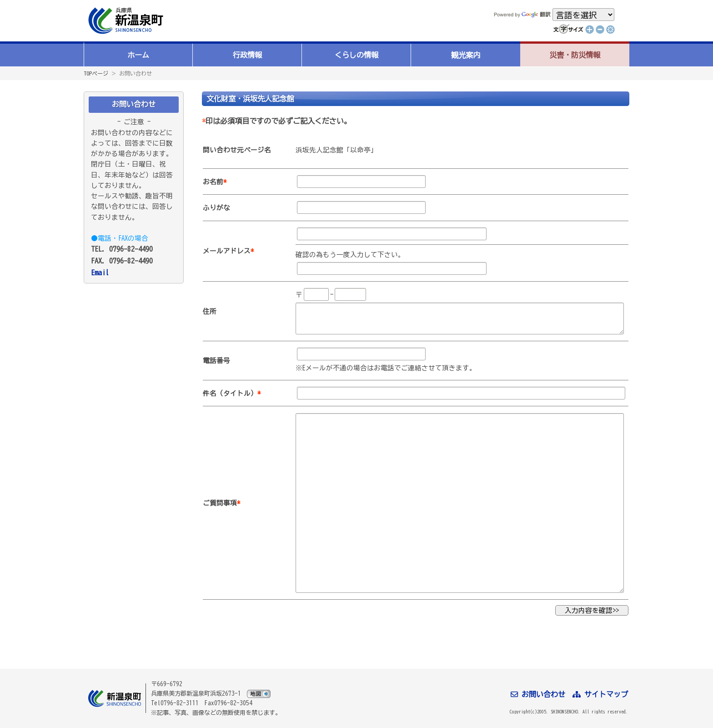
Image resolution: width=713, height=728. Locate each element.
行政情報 (247, 55)
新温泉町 (125, 21)
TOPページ (96, 73)
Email (100, 273)
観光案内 (466, 55)
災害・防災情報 (575, 55)
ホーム (138, 55)
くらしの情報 (356, 55)
